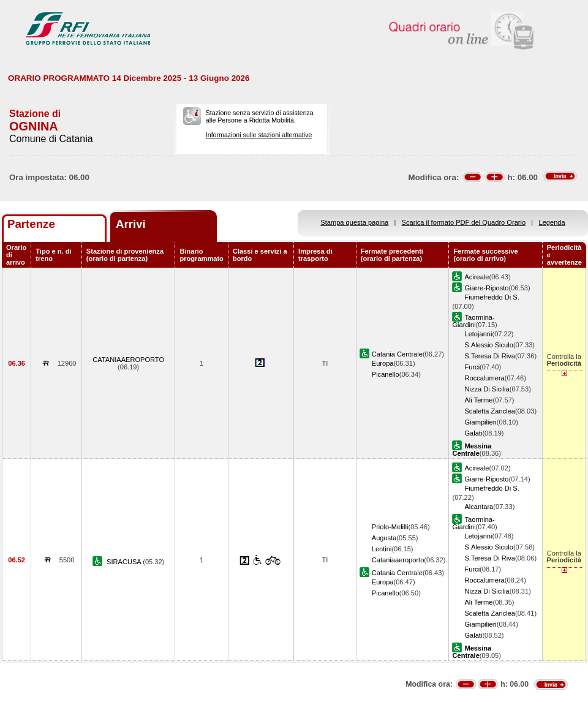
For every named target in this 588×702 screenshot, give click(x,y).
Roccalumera (484, 378)
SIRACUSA (125, 562)
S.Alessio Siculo (488, 345)
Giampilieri (480, 422)
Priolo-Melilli (390, 527)
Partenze (31, 224)
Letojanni (478, 334)
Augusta (384, 538)
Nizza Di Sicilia (487, 389)
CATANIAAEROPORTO (128, 360)
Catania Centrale (397, 354)
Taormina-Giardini (473, 321)
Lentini (382, 549)
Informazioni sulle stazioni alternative (259, 135)
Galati (473, 433)
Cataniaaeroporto (398, 560)
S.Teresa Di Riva (490, 356)
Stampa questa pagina (354, 222)
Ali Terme (478, 400)
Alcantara (479, 507)
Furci (472, 367)
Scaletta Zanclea (490, 411)
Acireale (477, 277)
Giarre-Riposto (486, 288)
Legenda (552, 222)
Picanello (386, 374)
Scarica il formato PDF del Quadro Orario (464, 222)
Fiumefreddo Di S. (492, 297)
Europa (383, 363)
